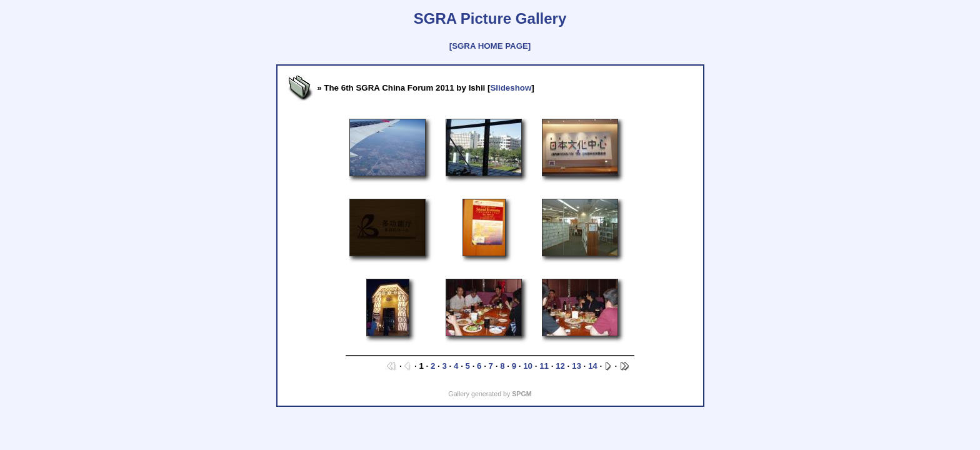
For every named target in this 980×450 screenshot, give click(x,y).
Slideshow (511, 88)
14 (593, 366)
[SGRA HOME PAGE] (490, 46)
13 (577, 366)
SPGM (522, 394)
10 (528, 366)
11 (544, 366)
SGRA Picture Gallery (490, 18)
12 (560, 366)
